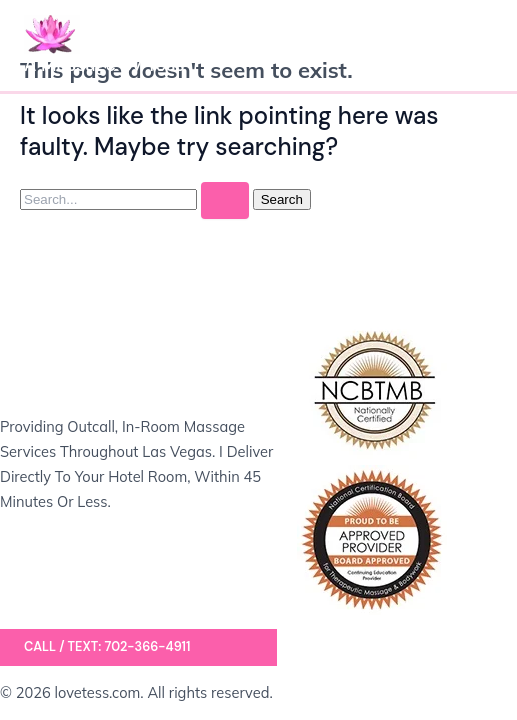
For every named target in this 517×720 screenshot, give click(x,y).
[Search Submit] (225, 200)
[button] (138, 647)
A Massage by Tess (104, 65)
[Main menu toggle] (471, 45)
